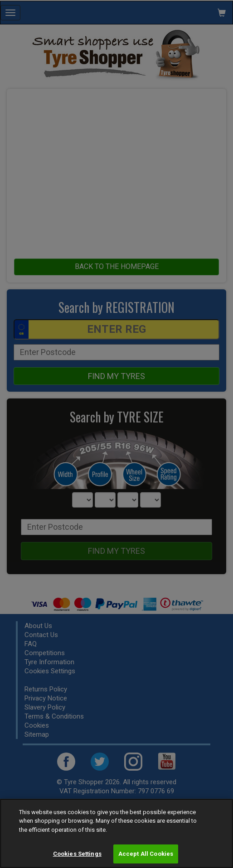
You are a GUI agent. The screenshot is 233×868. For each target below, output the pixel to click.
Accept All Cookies (146, 854)
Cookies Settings (77, 854)
